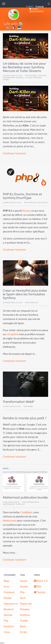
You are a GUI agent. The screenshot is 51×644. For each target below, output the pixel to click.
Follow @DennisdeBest (37, 10)
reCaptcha (12, 334)
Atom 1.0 (41, 581)
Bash (23, 626)
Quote (24, 581)
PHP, (27, 76)
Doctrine (43, 202)
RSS (38, 586)
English (30, 6)
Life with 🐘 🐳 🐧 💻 (14, 25)
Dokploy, (20, 78)
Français (40, 6)
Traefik (24, 621)
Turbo (6, 80)
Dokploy (25, 609)
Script (23, 632)
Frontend (9, 592)
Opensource (11, 604)
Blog (6, 581)
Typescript (26, 604)
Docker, (34, 76)
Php (6, 621)
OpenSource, (33, 502)
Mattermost (10, 520)
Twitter (40, 592)
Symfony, (42, 76)
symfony (21, 504)
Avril (23, 598)
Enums (26, 211)
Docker (8, 598)
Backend (9, 609)
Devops (8, 615)
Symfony (34, 303)
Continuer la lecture (14, 153)
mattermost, (9, 504)
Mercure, (37, 78)
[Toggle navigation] (4, 4)
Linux (7, 632)
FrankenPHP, (9, 78)
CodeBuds (26, 512)
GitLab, (29, 78)
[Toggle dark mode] (49, 4)
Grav (7, 586)
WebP (30, 406)
